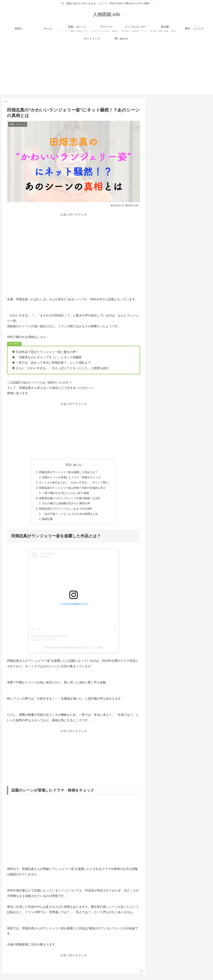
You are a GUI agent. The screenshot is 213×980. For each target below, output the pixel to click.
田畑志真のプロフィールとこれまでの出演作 (66, 510)
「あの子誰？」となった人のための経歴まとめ (70, 515)
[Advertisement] (106, 71)
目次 (69, 465)
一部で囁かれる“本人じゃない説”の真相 (66, 494)
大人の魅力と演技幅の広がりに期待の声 (66, 505)
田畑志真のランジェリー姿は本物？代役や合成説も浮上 (72, 488)
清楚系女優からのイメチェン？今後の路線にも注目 (70, 499)
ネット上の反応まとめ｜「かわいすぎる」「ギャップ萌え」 (75, 483)
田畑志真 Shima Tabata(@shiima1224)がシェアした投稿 (74, 649)
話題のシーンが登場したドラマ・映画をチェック (72, 478)
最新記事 (48, 521)
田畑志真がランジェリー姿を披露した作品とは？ (68, 472)
